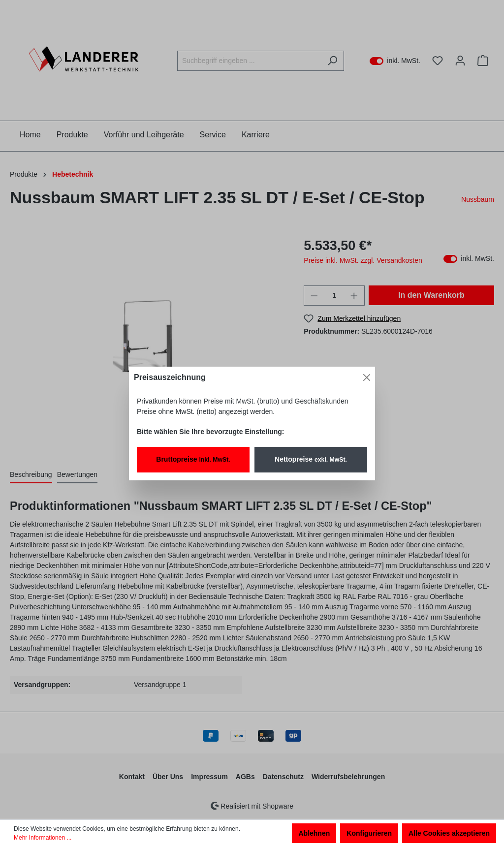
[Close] (367, 377)
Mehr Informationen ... (43, 838)
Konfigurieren (369, 833)
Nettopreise (311, 459)
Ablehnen (314, 833)
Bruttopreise (193, 459)
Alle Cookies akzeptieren (449, 833)
